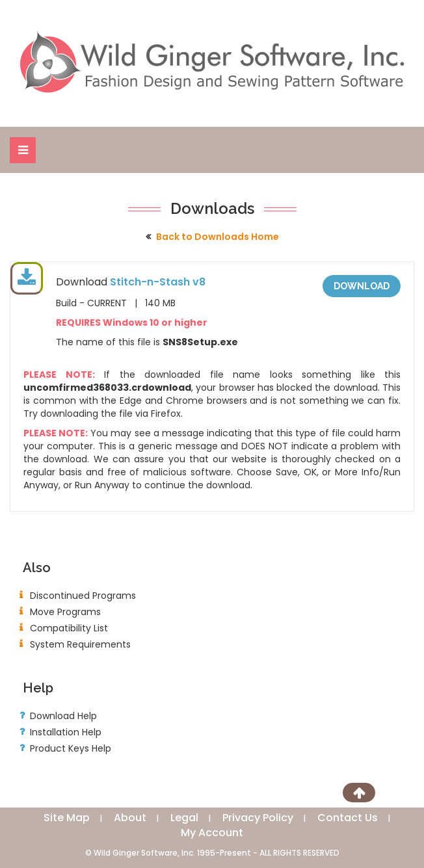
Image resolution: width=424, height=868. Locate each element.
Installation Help (66, 732)
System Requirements (80, 644)
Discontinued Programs (83, 596)
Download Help (63, 716)
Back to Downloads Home (218, 237)
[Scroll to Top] (359, 793)
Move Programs (65, 612)
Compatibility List (69, 628)
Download (362, 286)
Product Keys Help (71, 748)
